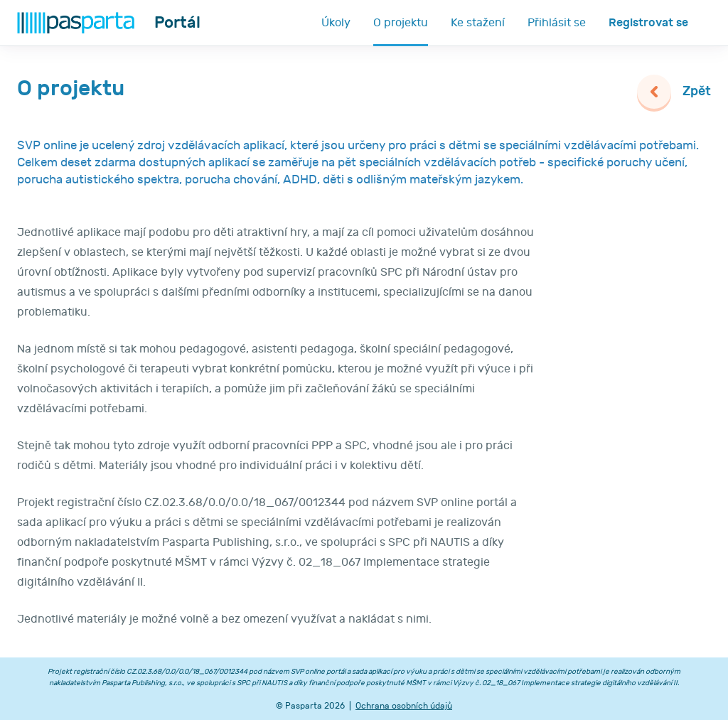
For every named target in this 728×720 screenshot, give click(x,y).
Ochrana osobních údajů (404, 706)
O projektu (401, 23)
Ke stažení (478, 23)
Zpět (697, 91)
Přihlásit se (557, 23)
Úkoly (336, 23)
